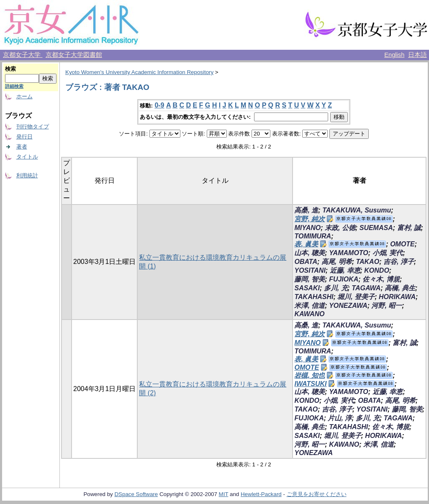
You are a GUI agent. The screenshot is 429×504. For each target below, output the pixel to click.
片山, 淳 (340, 418)
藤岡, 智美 (310, 279)
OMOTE (402, 244)
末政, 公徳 (340, 228)
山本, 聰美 (310, 253)
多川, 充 (336, 288)
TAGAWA (366, 288)
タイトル (27, 157)
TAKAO (367, 262)
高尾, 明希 (337, 262)
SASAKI (307, 288)
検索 (10, 69)
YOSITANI (310, 270)
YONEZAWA (348, 306)
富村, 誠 (409, 228)
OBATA (306, 262)
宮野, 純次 (310, 219)
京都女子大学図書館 (74, 55)
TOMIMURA (313, 236)
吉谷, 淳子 (399, 262)
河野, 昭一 (387, 306)
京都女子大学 (23, 55)
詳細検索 (14, 86)
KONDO (377, 270)
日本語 (417, 55)
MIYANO (307, 228)
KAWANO (309, 314)
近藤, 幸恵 (345, 270)
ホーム (24, 96)
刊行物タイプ (33, 127)
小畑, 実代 (388, 253)
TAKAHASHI (314, 297)
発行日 (24, 137)
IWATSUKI (310, 384)
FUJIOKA (344, 279)
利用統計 (27, 175)
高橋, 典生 (400, 288)
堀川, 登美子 (356, 297)
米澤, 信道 (310, 306)
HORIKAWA (397, 297)
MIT (224, 494)
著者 (22, 147)
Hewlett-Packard (261, 494)
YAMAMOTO (349, 253)
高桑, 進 (306, 210)
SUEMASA (376, 228)
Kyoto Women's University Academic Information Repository (139, 72)
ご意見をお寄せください (317, 494)
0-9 (159, 105)
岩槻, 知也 (310, 375)
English (394, 55)
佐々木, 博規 (381, 279)
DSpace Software (136, 494)
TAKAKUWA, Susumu (357, 210)
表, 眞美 (306, 244)
